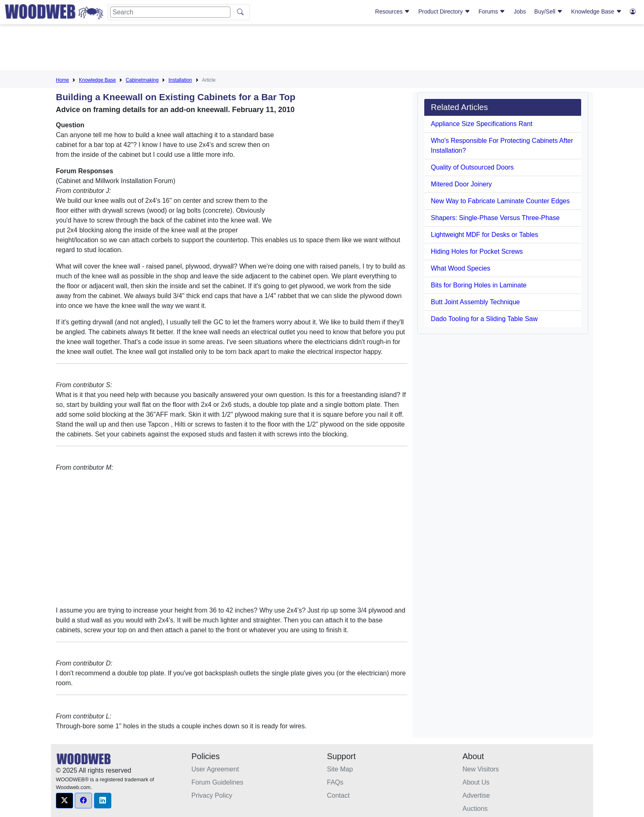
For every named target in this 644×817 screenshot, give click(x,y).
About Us (476, 782)
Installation (180, 80)
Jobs (520, 11)
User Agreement (215, 769)
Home (62, 80)
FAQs (335, 782)
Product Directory (444, 11)
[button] (64, 801)
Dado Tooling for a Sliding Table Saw (484, 319)
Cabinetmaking (142, 80)
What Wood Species (461, 268)
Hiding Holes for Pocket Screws (477, 251)
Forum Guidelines (217, 782)
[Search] (170, 12)
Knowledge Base (597, 11)
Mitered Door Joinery (461, 184)
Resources (392, 11)
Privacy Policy (212, 795)
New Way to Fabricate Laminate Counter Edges (500, 201)
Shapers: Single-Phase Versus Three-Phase (495, 218)
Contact (338, 795)
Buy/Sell (549, 11)
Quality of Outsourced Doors (472, 167)
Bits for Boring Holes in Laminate (479, 285)
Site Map (340, 769)
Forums (492, 11)
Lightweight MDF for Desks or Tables (484, 235)
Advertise (476, 795)
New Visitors (481, 769)
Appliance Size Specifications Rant (482, 124)
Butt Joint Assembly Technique (475, 302)
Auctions (475, 809)
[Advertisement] (322, 49)
